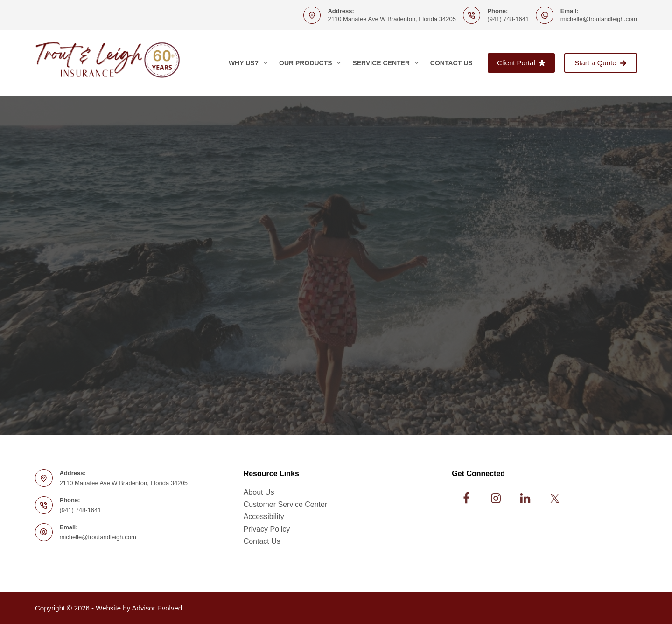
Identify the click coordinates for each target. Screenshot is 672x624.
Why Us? (250, 63)
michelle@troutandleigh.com (599, 19)
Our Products (312, 63)
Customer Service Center (286, 504)
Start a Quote (601, 63)
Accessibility (264, 517)
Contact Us (451, 63)
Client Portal (521, 63)
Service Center (387, 63)
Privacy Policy (267, 529)
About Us (259, 492)
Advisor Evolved (157, 608)
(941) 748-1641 (508, 19)
